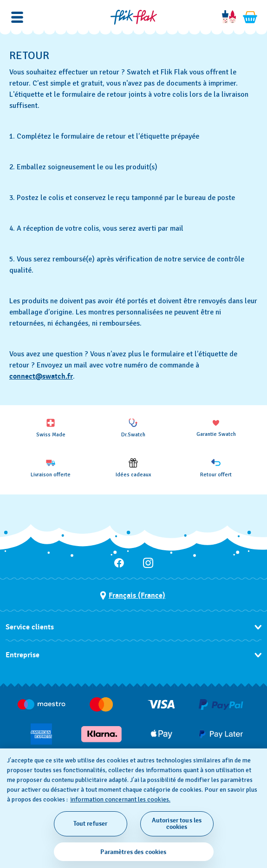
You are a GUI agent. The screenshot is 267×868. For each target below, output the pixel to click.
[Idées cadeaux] (133, 468)
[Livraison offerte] (51, 468)
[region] (133, 808)
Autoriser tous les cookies (177, 824)
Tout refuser (91, 824)
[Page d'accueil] (134, 17)
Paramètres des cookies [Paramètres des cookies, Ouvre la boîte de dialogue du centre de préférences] (133, 852)
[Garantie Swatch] (216, 428)
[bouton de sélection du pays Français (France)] (133, 596)
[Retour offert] (216, 468)
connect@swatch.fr (41, 376)
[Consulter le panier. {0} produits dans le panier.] (250, 17)
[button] (17, 17)
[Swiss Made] (51, 428)
